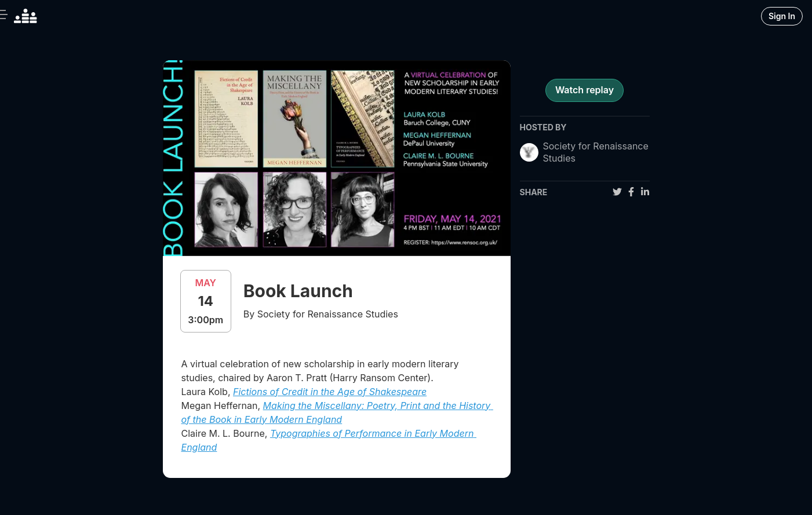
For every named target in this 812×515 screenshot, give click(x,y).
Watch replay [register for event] (585, 90)
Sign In (782, 16)
